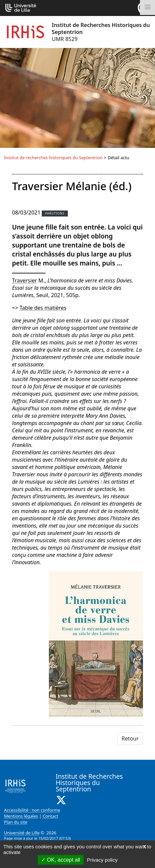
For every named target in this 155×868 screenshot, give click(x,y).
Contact (50, 816)
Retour (130, 738)
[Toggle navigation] (147, 7)
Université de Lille (22, 833)
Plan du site (16, 822)
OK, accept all (61, 860)
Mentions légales (21, 816)
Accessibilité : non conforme (32, 810)
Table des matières (43, 308)
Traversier (25, 280)
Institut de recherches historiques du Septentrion (53, 158)
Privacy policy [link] (102, 860)
